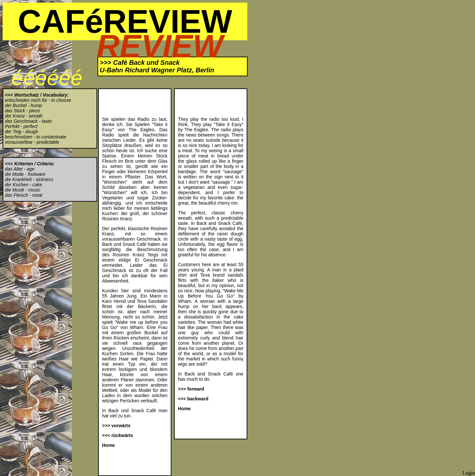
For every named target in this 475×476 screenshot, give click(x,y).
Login (469, 473)
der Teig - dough (21, 132)
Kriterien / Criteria (33, 164)
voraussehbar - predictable (32, 142)
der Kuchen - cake (24, 185)
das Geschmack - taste (28, 121)
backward (198, 399)
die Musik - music (23, 190)
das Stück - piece (22, 111)
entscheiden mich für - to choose (38, 100)
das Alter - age (20, 169)
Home (108, 445)
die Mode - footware (25, 174)
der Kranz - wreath (24, 116)
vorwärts (121, 426)
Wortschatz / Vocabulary (41, 95)
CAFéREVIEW (125, 21)
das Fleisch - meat (24, 195)
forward (195, 389)
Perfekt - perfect (21, 126)
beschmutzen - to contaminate (36, 137)
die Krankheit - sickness (29, 179)
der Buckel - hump (24, 105)
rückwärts (122, 435)
